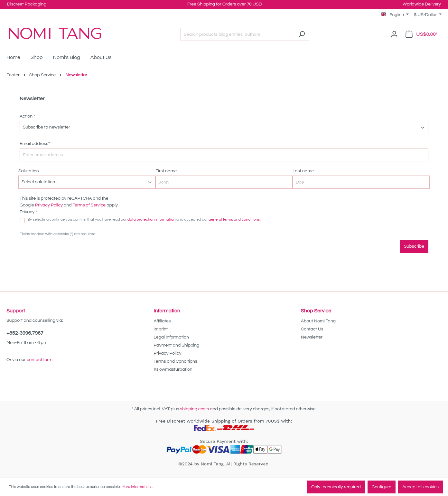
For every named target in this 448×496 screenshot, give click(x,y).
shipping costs (194, 409)
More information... (137, 487)
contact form (40, 360)
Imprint (161, 329)
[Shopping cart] (422, 34)
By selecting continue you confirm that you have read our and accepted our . (144, 219)
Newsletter (312, 337)
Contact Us (312, 329)
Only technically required (336, 487)
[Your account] (394, 34)
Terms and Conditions (175, 361)
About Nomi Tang (318, 321)
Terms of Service (89, 205)
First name (166, 171)
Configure (382, 487)
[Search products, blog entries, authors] (238, 34)
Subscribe (414, 246)
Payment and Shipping (176, 345)
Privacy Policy (49, 205)
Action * (27, 116)
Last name (303, 171)
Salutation (29, 171)
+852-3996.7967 (25, 333)
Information (167, 311)
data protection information (151, 219)
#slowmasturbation (173, 369)
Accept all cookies (420, 487)
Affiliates (162, 321)
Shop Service (316, 311)
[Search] (302, 34)
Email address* (35, 144)
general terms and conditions (234, 219)
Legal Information (171, 337)
